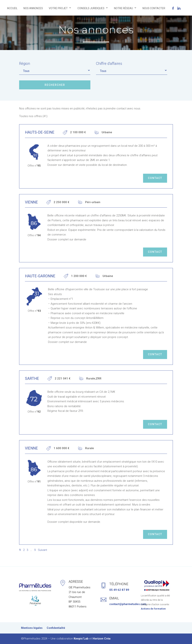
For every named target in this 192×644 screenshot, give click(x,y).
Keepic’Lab (81, 639)
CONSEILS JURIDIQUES (91, 8)
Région (25, 64)
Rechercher (55, 85)
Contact (155, 178)
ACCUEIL (12, 8)
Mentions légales (32, 628)
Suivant (42, 550)
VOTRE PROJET (58, 8)
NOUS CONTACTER (154, 8)
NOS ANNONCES (33, 8)
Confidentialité (56, 628)
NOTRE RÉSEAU (123, 8)
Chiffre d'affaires (109, 64)
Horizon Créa (102, 639)
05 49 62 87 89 (119, 590)
